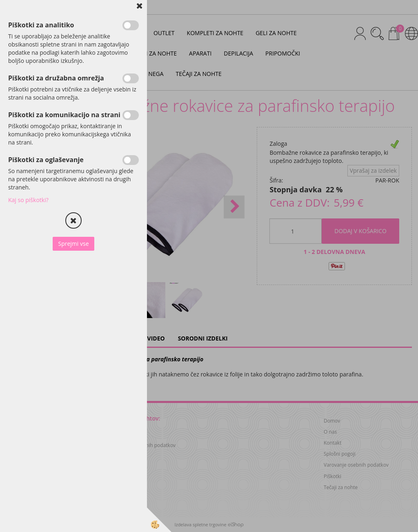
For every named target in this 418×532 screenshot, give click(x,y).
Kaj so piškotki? (28, 200)
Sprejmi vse (73, 244)
